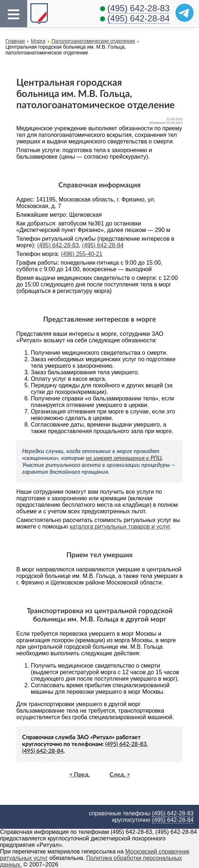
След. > (120, 775)
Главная (15, 41)
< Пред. (80, 775)
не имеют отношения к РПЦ (124, 458)
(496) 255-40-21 (82, 254)
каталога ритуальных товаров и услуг (120, 527)
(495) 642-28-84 (138, 18)
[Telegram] (185, 13)
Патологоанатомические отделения (93, 41)
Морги (38, 41)
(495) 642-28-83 (138, 8)
